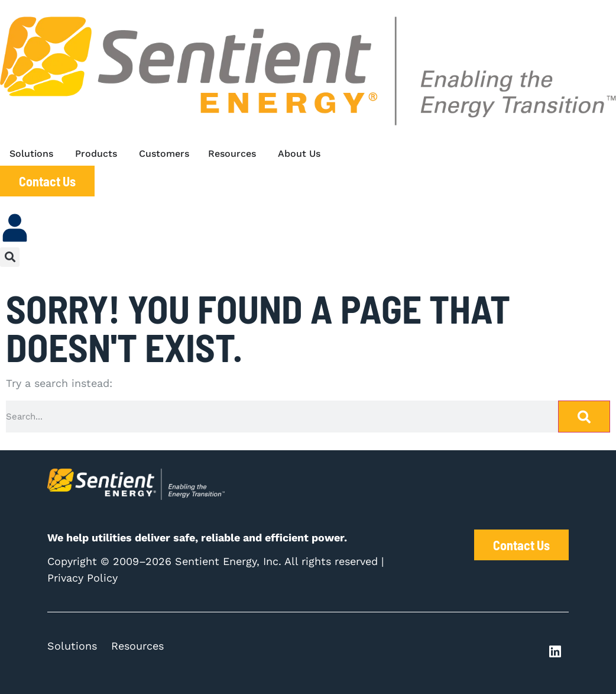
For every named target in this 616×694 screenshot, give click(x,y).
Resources (137, 646)
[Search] (584, 417)
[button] (10, 257)
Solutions (72, 646)
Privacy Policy (82, 578)
